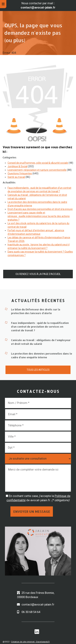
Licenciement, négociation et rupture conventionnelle (37, 170)
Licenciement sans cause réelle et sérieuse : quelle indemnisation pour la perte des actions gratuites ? (39, 216)
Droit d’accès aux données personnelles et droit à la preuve (40, 209)
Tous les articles (38, 370)
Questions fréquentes (20, 173)
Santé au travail (16, 177)
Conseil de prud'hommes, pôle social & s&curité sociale (38, 163)
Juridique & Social (17, 166)
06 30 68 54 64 (31, 612)
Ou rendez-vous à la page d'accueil (38, 274)
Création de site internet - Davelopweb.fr (30, 642)
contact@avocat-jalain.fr (38, 604)
